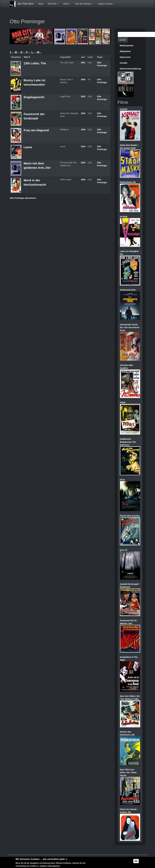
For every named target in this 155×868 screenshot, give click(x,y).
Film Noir (53, 4)
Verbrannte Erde (128, 290)
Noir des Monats (84, 4)
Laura (28, 147)
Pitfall (123, 402)
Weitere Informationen (50, 866)
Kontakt (124, 63)
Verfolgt (124, 217)
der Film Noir (26, 4)
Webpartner (125, 51)
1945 (83, 180)
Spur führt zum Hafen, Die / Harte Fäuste (128, 772)
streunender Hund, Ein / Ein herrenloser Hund (130, 327)
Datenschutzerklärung (130, 69)
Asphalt (124, 109)
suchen (123, 40)
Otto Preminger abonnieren (23, 198)
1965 (83, 80)
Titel (27, 57)
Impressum (125, 57)
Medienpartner (127, 46)
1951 (83, 63)
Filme (67, 4)
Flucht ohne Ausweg (130, 516)
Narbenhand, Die (128, 182)
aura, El (124, 550)
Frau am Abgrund (36, 130)
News (41, 4)
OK (136, 861)
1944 (83, 146)
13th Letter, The (35, 63)
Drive (122, 480)
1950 (83, 113)
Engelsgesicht (34, 97)
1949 (83, 130)
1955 (83, 163)
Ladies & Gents (106, 4)
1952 (83, 96)
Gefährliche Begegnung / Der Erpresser (128, 442)
